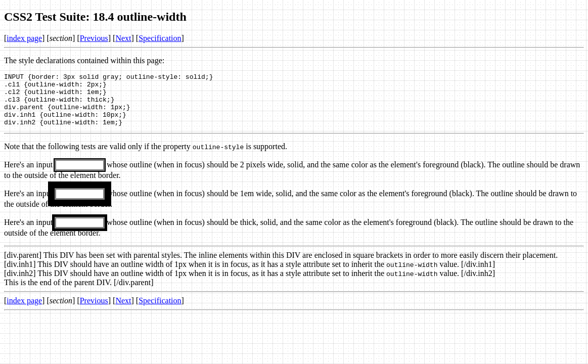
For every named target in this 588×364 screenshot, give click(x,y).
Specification (160, 38)
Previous (94, 38)
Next (123, 38)
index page (24, 38)
